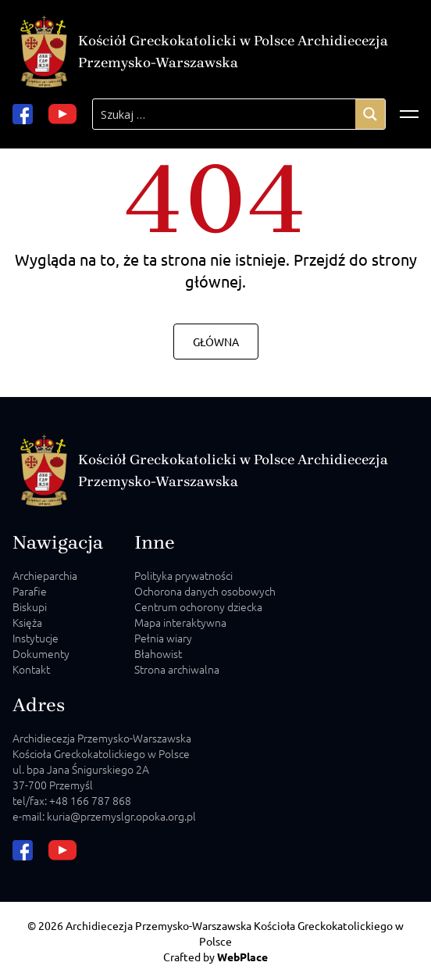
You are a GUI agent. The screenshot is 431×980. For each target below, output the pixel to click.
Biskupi (30, 606)
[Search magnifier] (370, 114)
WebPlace (242, 957)
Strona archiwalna (177, 669)
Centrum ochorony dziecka (198, 606)
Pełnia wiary (163, 638)
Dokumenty (41, 653)
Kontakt (31, 669)
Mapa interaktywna (180, 622)
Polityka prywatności (183, 575)
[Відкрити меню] (409, 114)
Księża (27, 622)
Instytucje (36, 638)
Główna (216, 342)
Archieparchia (45, 575)
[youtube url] (62, 114)
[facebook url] (23, 114)
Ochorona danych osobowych (205, 591)
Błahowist (158, 653)
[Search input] (224, 114)
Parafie (30, 591)
